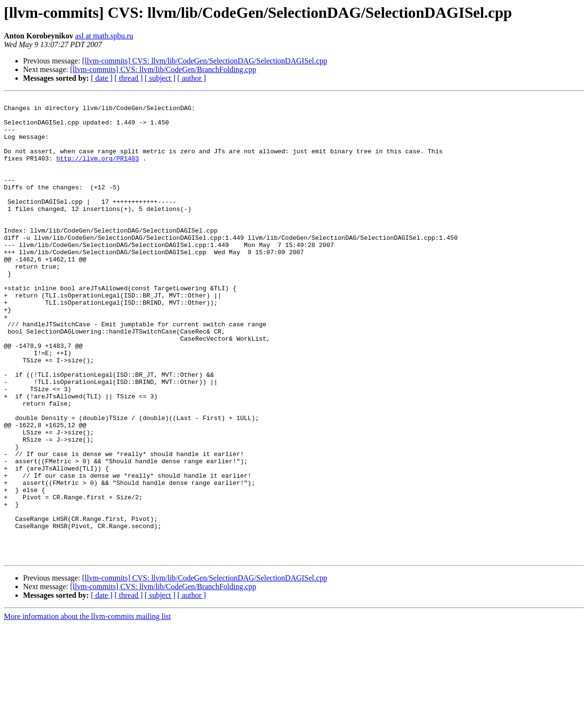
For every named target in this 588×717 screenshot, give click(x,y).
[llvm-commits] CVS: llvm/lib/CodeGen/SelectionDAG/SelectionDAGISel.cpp (205, 61)
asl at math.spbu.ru (104, 36)
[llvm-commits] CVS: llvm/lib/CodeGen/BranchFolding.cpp (163, 69)
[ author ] (192, 78)
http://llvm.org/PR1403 (98, 171)
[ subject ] (160, 78)
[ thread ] (129, 78)
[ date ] (102, 78)
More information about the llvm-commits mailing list (88, 709)
